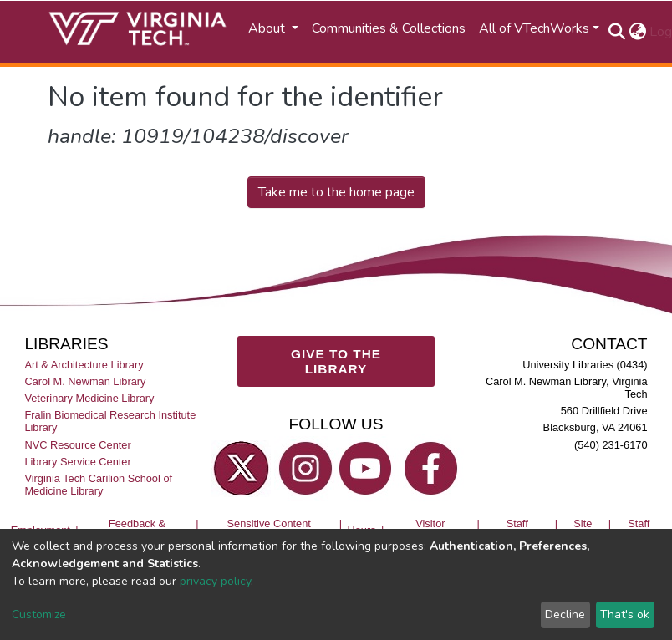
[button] (637, 32)
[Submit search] (616, 32)
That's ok (625, 615)
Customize (39, 615)
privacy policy (215, 581)
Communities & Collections (389, 28)
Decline (565, 615)
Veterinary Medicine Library (89, 398)
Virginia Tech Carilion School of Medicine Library (98, 485)
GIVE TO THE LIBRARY (336, 361)
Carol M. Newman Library (85, 381)
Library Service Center (77, 462)
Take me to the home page (336, 192)
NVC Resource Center (77, 445)
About (268, 28)
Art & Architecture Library (84, 365)
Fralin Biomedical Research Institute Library (110, 421)
